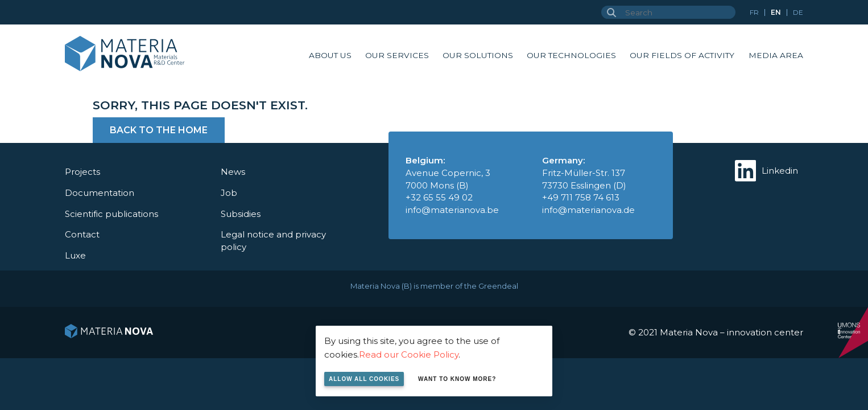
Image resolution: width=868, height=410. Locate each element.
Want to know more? (457, 379)
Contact (82, 234)
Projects (82, 172)
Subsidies (241, 214)
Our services (397, 55)
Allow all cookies (364, 379)
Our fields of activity (682, 55)
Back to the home (159, 130)
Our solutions (478, 55)
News (233, 172)
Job (229, 193)
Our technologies (571, 55)
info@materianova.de (588, 210)
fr (754, 12)
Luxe (75, 255)
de (798, 12)
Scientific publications (111, 214)
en (776, 12)
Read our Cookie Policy (409, 354)
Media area (776, 55)
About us (330, 55)
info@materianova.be (452, 210)
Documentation (100, 193)
